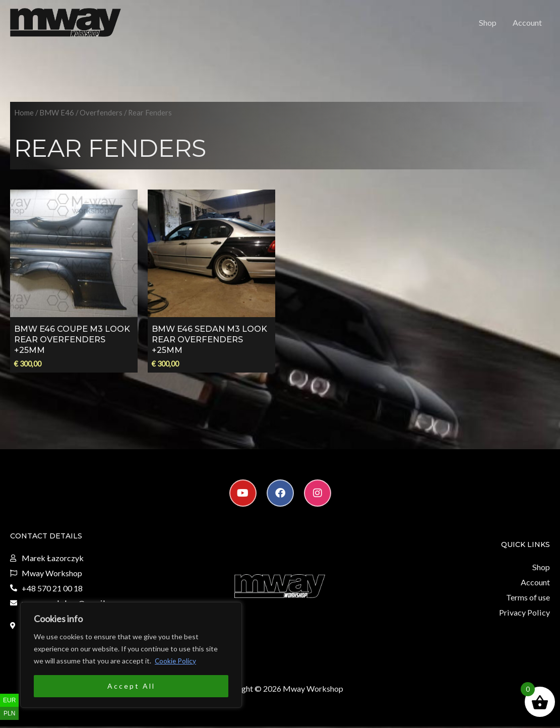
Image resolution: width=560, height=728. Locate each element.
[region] (131, 655)
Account (527, 23)
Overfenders (101, 115)
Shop (488, 23)
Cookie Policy (176, 661)
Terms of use (528, 599)
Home (24, 115)
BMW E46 (57, 115)
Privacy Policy (525, 614)
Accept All (131, 686)
